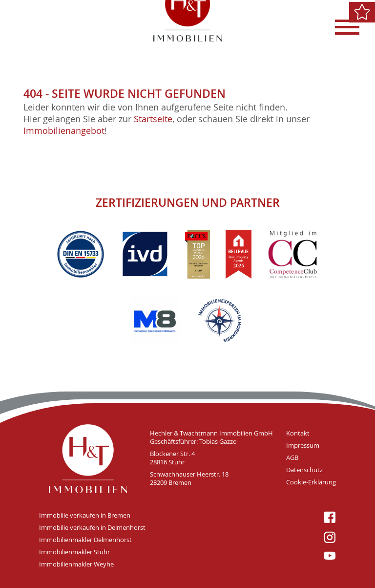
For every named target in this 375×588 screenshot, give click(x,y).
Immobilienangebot (64, 131)
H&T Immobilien (88, 458)
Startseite (153, 119)
